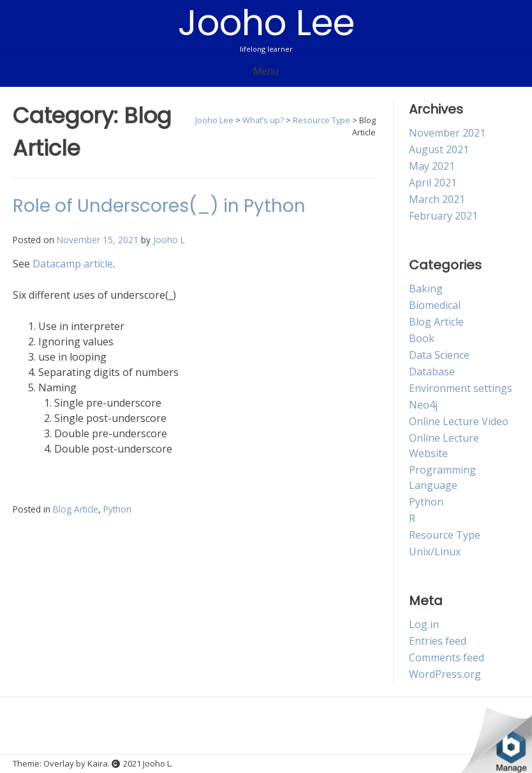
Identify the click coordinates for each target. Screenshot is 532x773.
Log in (424, 624)
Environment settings (461, 388)
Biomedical (435, 305)
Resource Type (445, 535)
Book (422, 338)
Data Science (439, 355)
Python (117, 509)
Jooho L (169, 240)
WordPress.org (445, 674)
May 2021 (432, 166)
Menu (266, 71)
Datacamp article (73, 264)
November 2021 (447, 133)
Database (432, 371)
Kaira (98, 763)
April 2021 (433, 183)
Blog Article (76, 509)
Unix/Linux (435, 552)
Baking (426, 289)
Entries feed (438, 641)
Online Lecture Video (459, 421)
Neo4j (423, 405)
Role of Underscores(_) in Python (159, 206)
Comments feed (447, 657)
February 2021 (443, 216)
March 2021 (437, 199)
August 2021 (439, 149)
